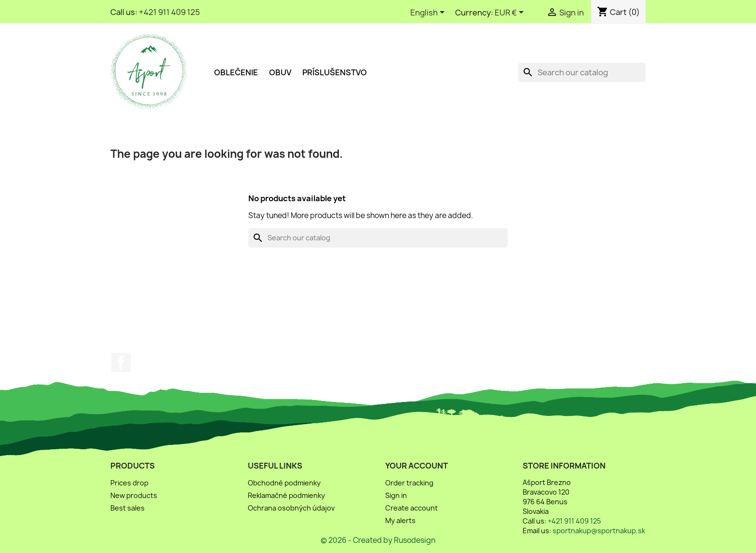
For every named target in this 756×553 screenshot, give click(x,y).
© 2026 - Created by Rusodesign (378, 540)
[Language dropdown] (429, 13)
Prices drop (129, 483)
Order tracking (409, 483)
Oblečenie (236, 72)
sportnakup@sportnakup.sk (599, 531)
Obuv (280, 72)
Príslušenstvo (335, 72)
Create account (412, 508)
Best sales (128, 508)
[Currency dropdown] (511, 13)
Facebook (121, 362)
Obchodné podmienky (284, 483)
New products (134, 495)
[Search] (582, 72)
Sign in (396, 495)
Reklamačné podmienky (286, 495)
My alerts (400, 520)
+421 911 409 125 (169, 12)
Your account (417, 466)
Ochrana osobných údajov (291, 508)
